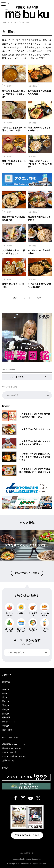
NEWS (5, 693)
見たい (5, 697)
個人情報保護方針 (27, 853)
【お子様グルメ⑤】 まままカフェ (35, 429)
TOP (4, 22)
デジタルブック (9, 722)
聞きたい (6, 705)
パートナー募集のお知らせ (14, 756)
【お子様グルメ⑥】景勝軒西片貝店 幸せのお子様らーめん (35, 416)
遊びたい (6, 710)
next (39, 298)
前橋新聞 (6, 718)
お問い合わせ (8, 761)
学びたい (6, 726)
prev (15, 298)
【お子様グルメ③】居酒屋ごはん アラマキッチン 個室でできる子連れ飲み (35, 457)
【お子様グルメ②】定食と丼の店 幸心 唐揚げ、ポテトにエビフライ (35, 470)
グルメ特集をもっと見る (27, 573)
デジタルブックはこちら (27, 835)
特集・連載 (7, 730)
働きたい (6, 714)
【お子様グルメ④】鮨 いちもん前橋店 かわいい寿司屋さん (35, 443)
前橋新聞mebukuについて (14, 744)
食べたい (14, 23)
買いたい (6, 701)
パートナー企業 (9, 752)
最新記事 (6, 682)
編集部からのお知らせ (12, 748)
